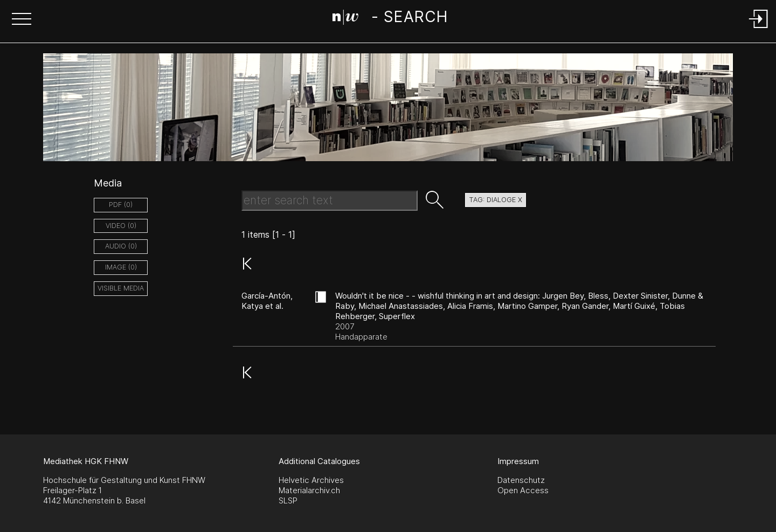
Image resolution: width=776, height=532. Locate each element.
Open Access (523, 490)
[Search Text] (330, 201)
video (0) (121, 226)
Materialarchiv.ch (309, 490)
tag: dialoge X (496, 200)
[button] (22, 20)
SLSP (288, 500)
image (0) (121, 267)
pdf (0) (121, 205)
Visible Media (121, 288)
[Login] (759, 29)
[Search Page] (390, 19)
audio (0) (121, 246)
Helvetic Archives (311, 480)
